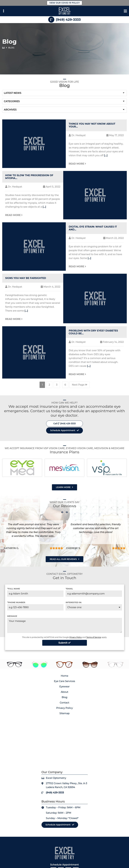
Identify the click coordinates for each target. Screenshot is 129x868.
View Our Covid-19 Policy (64, 3)
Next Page (79, 385)
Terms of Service (94, 637)
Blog (65, 697)
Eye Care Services (65, 681)
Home (65, 676)
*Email (69, 589)
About (64, 692)
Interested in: (74, 602)
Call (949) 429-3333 (65, 424)
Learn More (63, 487)
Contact (65, 703)
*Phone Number (16, 602)
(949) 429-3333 (68, 20)
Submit (64, 643)
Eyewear (64, 687)
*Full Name (14, 589)
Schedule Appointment (63, 430)
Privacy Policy (76, 637)
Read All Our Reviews (63, 559)
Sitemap (65, 713)
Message (12, 616)
